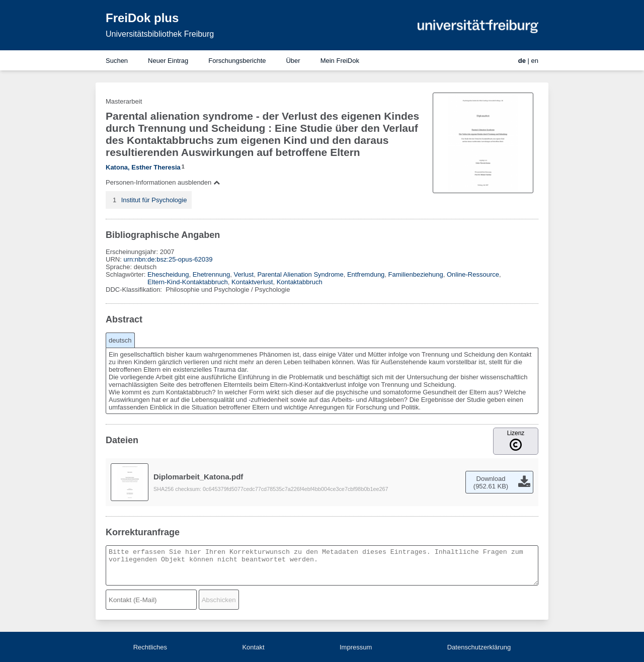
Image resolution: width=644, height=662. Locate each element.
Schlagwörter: (127, 274)
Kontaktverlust (252, 282)
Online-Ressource (473, 274)
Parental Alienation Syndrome (300, 274)
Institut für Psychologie (154, 200)
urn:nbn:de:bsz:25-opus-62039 (168, 259)
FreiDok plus (142, 18)
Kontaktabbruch (300, 282)
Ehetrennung (211, 274)
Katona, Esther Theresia (143, 167)
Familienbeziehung (416, 274)
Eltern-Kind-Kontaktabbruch (188, 282)
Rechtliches (150, 647)
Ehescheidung (168, 274)
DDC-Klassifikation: (135, 289)
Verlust (244, 274)
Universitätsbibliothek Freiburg (160, 34)
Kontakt (253, 647)
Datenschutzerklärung (479, 647)
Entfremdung (366, 274)
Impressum (356, 647)
